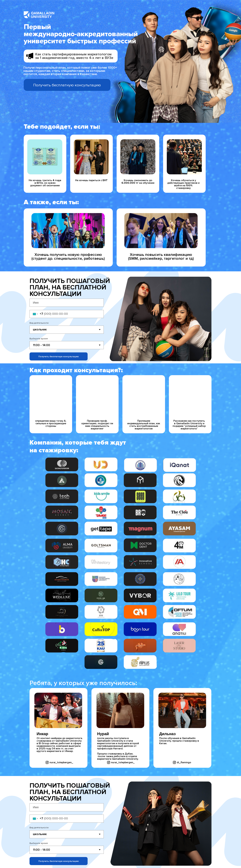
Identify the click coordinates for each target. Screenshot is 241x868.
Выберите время (39, 339)
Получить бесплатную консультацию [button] (67, 85)
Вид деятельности (39, 323)
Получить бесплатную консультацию (59, 357)
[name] (67, 303)
